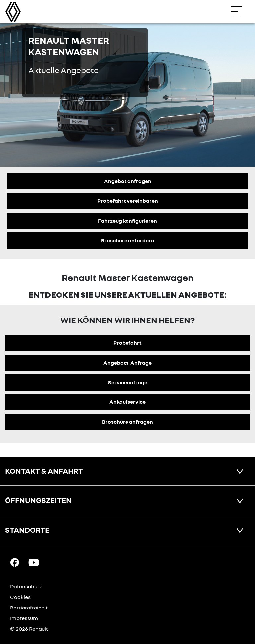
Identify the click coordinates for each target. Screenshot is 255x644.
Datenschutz (26, 586)
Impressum (24, 618)
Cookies (20, 597)
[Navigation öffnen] (240, 12)
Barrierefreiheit (29, 608)
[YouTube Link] (34, 562)
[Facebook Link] (15, 562)
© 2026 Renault (29, 629)
